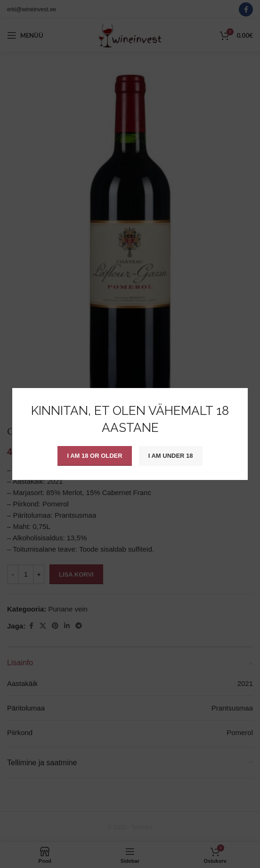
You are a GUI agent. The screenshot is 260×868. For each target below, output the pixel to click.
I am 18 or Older (94, 456)
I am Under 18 (171, 456)
